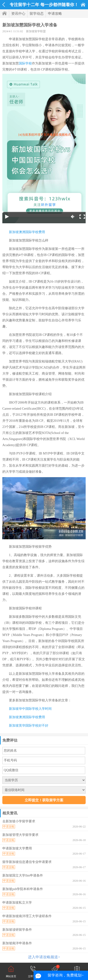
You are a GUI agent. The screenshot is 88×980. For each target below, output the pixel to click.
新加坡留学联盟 (36, 31)
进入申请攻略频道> (44, 957)
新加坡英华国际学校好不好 (29, 726)
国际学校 (25, 63)
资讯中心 (18, 14)
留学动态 (37, 14)
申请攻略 (55, 14)
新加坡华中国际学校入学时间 (30, 709)
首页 (83, 5)
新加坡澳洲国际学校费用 (27, 232)
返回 (4, 5)
